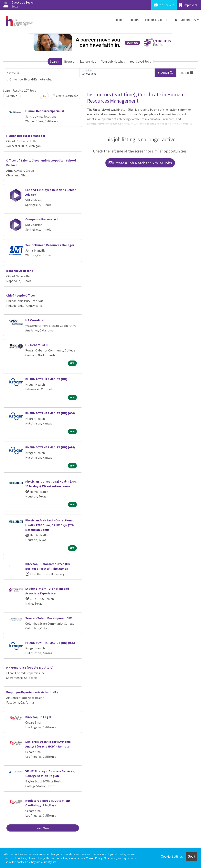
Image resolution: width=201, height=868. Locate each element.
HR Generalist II (37, 345)
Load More (43, 828)
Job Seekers (164, 5)
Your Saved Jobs (140, 61)
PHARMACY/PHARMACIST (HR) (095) (50, 643)
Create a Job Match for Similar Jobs (140, 163)
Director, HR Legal (38, 717)
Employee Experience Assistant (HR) (32, 692)
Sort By (11, 96)
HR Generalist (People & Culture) (30, 667)
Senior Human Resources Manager (50, 245)
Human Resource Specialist (45, 111)
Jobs (135, 20)
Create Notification (66, 96)
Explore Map (88, 61)
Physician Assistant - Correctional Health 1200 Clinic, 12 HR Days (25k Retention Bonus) (50, 525)
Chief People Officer (21, 295)
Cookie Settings (172, 857)
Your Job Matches (113, 61)
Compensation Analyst (42, 219)
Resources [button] (185, 20)
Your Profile (157, 20)
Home (120, 20)
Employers (188, 5)
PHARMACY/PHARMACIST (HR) (46, 379)
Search (55, 61)
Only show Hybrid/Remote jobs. (31, 79)
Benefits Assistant (20, 271)
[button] (186, 73)
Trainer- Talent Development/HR (49, 618)
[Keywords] (42, 73)
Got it (191, 857)
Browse (69, 61)
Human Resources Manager (26, 136)
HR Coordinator (37, 320)
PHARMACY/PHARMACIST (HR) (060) (50, 413)
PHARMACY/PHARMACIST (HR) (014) (50, 447)
